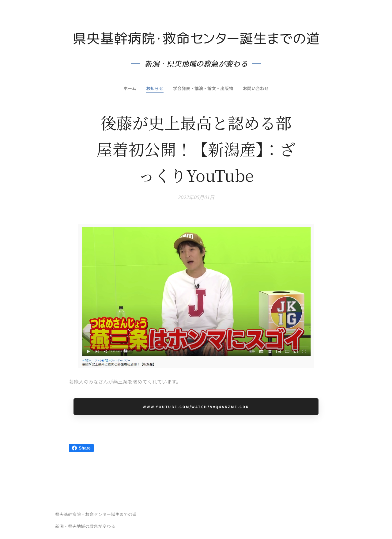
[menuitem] (129, 88)
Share (81, 448)
